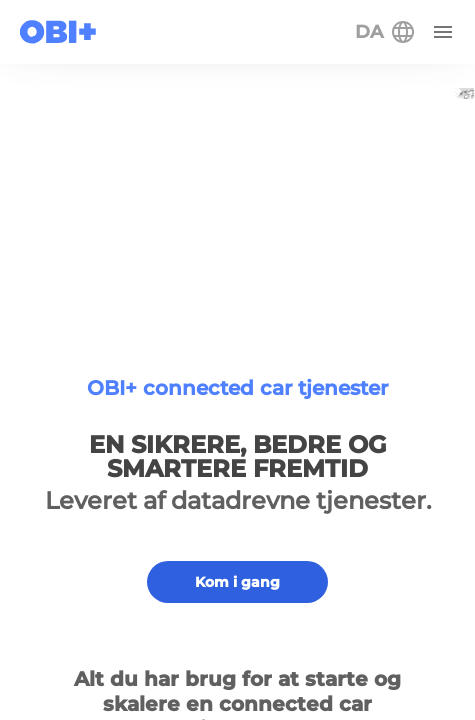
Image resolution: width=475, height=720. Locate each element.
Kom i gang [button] (237, 582)
